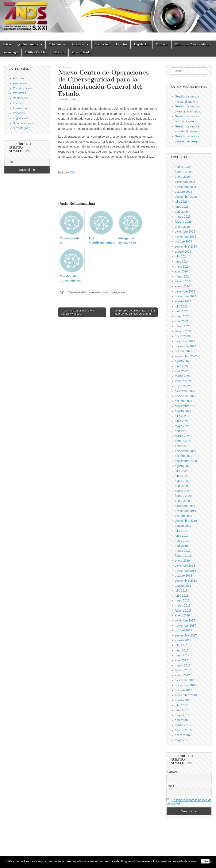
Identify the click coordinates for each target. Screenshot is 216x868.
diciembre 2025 (185, 182)
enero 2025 (182, 227)
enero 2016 (182, 735)
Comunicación (22, 88)
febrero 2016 (183, 730)
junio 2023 (182, 311)
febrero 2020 (183, 496)
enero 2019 (182, 561)
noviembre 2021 (185, 396)
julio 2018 (181, 590)
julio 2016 (181, 705)
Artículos (55, 44)
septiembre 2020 (186, 461)
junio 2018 (182, 596)
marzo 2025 (183, 217)
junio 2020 (182, 476)
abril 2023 (181, 321)
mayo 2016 (182, 715)
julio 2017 (181, 645)
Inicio (7, 44)
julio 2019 (181, 531)
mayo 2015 (182, 740)
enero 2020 (182, 501)
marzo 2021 (183, 436)
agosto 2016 (183, 700)
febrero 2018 (183, 611)
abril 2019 (181, 546)
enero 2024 (182, 286)
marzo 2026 (183, 167)
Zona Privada (81, 52)
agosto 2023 (183, 301)
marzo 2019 (183, 551)
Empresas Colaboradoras (192, 44)
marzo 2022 (183, 376)
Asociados (20, 83)
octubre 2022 (184, 351)
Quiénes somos (28, 44)
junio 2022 (182, 366)
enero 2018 (182, 615)
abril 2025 (181, 212)
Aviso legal (11, 52)
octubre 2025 (184, 192)
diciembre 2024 (185, 232)
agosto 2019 (183, 526)
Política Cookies (36, 52)
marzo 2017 (183, 665)
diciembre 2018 (185, 566)
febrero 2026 (183, 172)
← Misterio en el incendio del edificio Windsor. (79, 312)
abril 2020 (181, 486)
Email (170, 786)
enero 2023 (182, 336)
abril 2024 (181, 271)
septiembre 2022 (186, 356)
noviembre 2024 (185, 237)
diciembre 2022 (185, 341)
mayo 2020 (182, 481)
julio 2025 (181, 202)
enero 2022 (182, 386)
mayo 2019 (182, 541)
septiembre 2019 (186, 521)
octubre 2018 (184, 576)
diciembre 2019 (185, 506)
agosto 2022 (183, 361)
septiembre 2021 (186, 406)
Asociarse (78, 44)
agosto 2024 (183, 252)
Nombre (172, 772)
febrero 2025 (183, 222)
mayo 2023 (182, 316)
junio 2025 (182, 207)
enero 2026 (182, 177)
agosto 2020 (183, 466)
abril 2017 (181, 660)
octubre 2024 (184, 241)
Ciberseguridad (76, 292)
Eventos (122, 44)
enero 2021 (182, 446)
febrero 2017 (183, 670)
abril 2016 (181, 720)
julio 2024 (181, 256)
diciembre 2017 (185, 620)
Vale (205, 861)
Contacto (162, 44)
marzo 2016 (183, 725)
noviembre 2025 (185, 187)
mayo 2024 (182, 267)
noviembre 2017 (185, 626)
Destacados (21, 98)
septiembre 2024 (186, 246)
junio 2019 (182, 536)
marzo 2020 (183, 491)
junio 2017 (182, 650)
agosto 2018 (183, 586)
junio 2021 (182, 421)
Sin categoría (22, 128)
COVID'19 (20, 93)
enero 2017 (182, 675)
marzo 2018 (183, 605)
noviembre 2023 (185, 296)
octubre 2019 (184, 516)
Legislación (142, 44)
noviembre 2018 (185, 571)
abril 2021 (181, 431)
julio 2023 (181, 306)
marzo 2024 (183, 276)
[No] (211, 862)
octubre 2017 (184, 630)
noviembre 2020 (185, 451)
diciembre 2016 (185, 680)
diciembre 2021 (185, 391)
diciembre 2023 (185, 291)
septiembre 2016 (186, 695)
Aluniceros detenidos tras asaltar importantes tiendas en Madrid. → (134, 312)
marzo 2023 (183, 326)
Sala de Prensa (23, 123)
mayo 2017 (182, 655)
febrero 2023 (183, 331)
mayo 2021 (182, 426)
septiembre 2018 (186, 581)
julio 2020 (181, 471)
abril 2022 (181, 371)
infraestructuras (99, 292)
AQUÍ (72, 172)
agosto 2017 (183, 640)
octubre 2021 (184, 401)
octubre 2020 (184, 456)
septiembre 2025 (186, 197)
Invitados (19, 113)
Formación (102, 44)
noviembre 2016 (185, 685)
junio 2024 (182, 261)
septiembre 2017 (186, 635)
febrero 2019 (183, 556)
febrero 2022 (183, 381)
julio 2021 (181, 416)
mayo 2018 (182, 600)
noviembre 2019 (185, 511)
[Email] (27, 162)
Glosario (59, 52)
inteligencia (118, 292)
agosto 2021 (183, 411)
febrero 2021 (183, 441)
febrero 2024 (183, 281)
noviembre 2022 (185, 346)
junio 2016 (182, 710)
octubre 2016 (184, 690)
